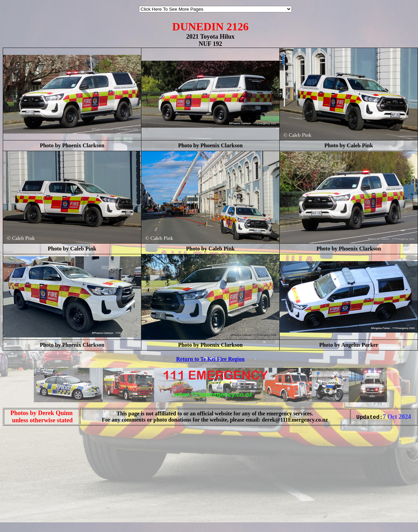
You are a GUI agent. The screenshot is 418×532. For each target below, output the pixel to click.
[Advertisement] (23, 518)
